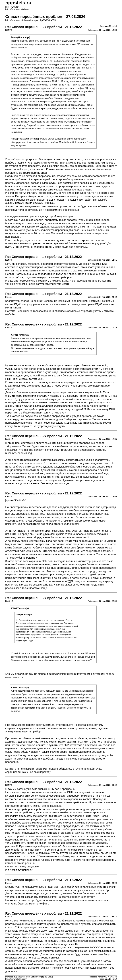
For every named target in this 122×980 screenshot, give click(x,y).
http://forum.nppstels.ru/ (17, 9)
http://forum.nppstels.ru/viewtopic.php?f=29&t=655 (30, 20)
